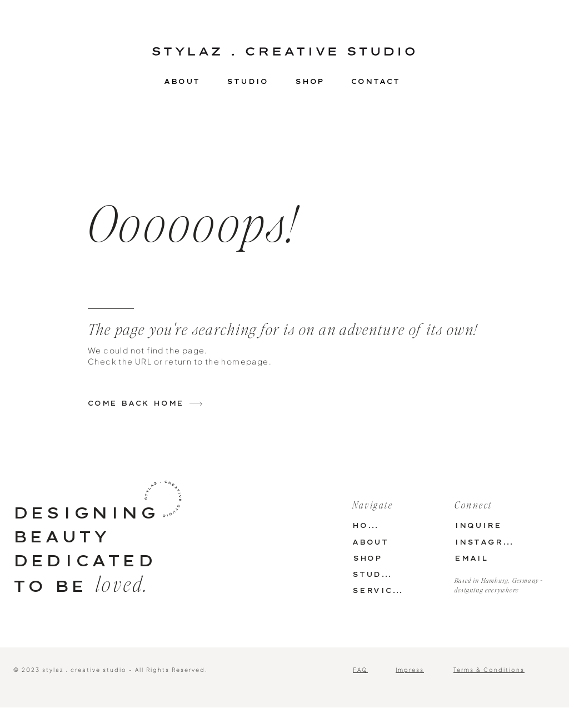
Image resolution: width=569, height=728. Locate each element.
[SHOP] (368, 558)
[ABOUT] (370, 542)
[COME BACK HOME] (155, 403)
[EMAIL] (471, 558)
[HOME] (368, 525)
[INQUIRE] (478, 525)
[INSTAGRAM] (486, 542)
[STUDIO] (373, 574)
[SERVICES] (379, 590)
